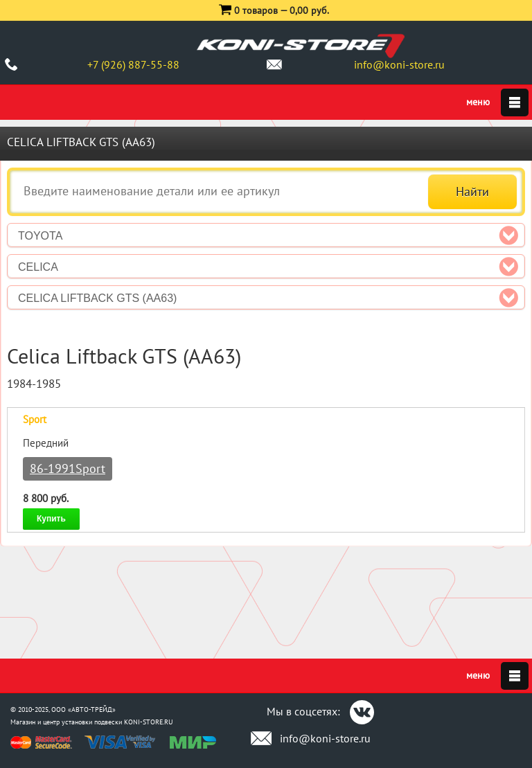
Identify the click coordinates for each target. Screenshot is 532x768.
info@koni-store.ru (399, 64)
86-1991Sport (68, 468)
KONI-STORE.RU (149, 722)
